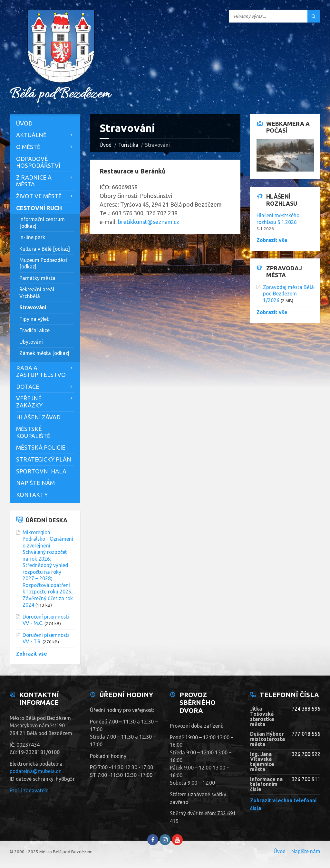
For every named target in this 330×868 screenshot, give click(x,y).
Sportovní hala (41, 471)
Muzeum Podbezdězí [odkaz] (43, 263)
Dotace (28, 387)
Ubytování (31, 342)
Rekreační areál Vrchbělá (37, 293)
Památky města (37, 278)
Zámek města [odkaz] (44, 353)
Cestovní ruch (39, 208)
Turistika (128, 145)
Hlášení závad (38, 417)
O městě (28, 147)
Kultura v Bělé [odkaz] (45, 249)
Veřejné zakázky (29, 402)
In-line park (32, 237)
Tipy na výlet (34, 319)
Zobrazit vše (32, 654)
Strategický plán (44, 459)
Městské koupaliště (33, 432)
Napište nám (35, 483)
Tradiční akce (34, 330)
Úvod (106, 145)
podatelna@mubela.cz (35, 771)
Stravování (33, 307)
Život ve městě (39, 196)
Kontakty (32, 495)
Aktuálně (31, 135)
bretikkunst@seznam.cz (149, 222)
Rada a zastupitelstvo (41, 371)
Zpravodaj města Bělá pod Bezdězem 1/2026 (288, 294)
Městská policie (41, 447)
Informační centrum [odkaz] (42, 222)
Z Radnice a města (34, 181)
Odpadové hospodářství (38, 162)
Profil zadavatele (29, 790)
